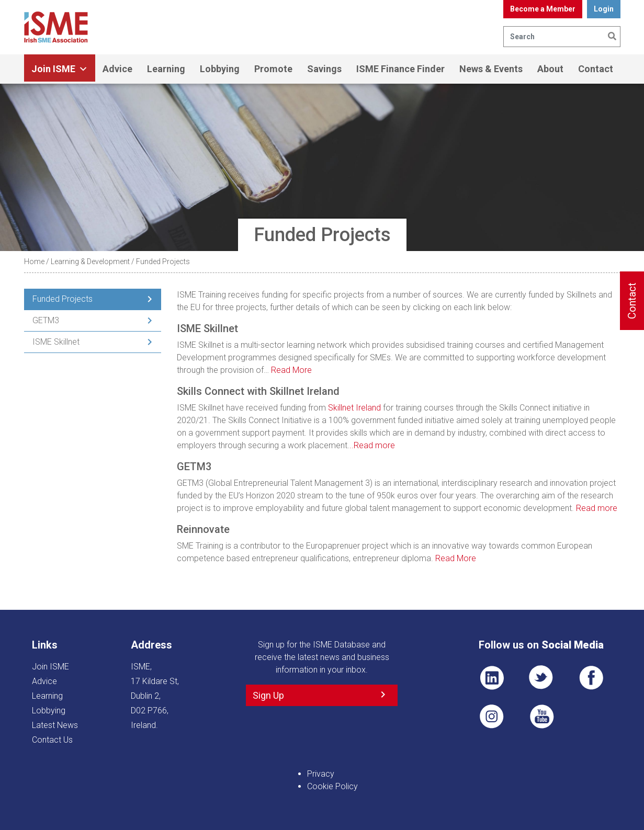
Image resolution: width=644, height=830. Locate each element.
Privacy (321, 774)
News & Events (491, 69)
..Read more (372, 445)
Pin (492, 717)
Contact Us (52, 740)
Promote (273, 69)
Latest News (55, 725)
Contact (596, 69)
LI (492, 678)
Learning (166, 69)
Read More (291, 370)
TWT (541, 678)
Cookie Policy (332, 786)
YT (541, 717)
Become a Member (543, 9)
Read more (597, 508)
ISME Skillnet (56, 342)
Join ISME (60, 69)
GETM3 (46, 320)
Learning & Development (90, 261)
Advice (117, 69)
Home (34, 261)
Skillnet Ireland (354, 408)
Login (604, 9)
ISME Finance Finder (400, 69)
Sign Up (268, 695)
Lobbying (220, 69)
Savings (324, 69)
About (550, 69)
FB (591, 678)
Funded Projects (63, 299)
